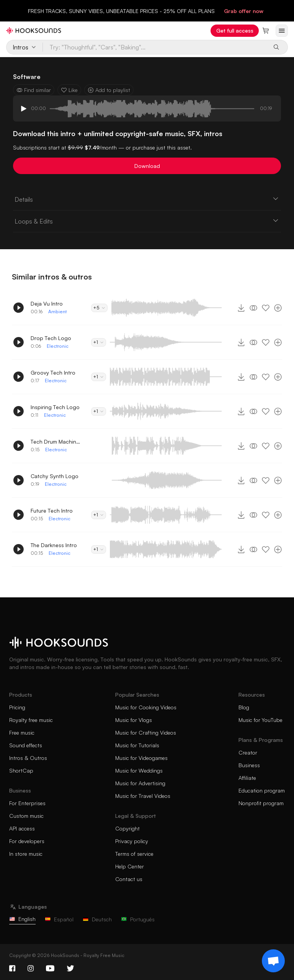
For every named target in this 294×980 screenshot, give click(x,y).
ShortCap (21, 770)
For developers (27, 841)
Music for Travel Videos (143, 796)
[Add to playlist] (278, 308)
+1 (99, 342)
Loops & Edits (147, 221)
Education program (262, 790)
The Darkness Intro (54, 545)
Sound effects (26, 745)
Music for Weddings (139, 770)
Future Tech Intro (52, 511)
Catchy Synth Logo (55, 476)
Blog (244, 707)
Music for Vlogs (134, 720)
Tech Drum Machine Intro (56, 441)
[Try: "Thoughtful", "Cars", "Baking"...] (155, 47)
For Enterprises (27, 803)
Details (147, 199)
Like (69, 90)
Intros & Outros (28, 758)
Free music (22, 733)
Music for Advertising (140, 783)
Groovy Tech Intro (53, 372)
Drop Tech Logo (51, 338)
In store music (26, 854)
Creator (248, 752)
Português (138, 919)
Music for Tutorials (137, 745)
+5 (99, 308)
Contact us (129, 879)
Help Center (130, 866)
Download (147, 166)
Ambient (57, 312)
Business (249, 765)
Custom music (26, 816)
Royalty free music (31, 720)
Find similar (34, 90)
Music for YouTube (261, 720)
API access (22, 828)
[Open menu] (282, 31)
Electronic (58, 346)
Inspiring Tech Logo (55, 407)
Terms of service (134, 854)
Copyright (127, 828)
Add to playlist (109, 90)
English (22, 919)
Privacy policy (132, 841)
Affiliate (247, 778)
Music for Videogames (141, 758)
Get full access (235, 30)
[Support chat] (273, 961)
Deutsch (97, 919)
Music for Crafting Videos (146, 733)
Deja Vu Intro (47, 303)
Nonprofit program (261, 803)
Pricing (17, 707)
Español (59, 919)
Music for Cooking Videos (146, 707)
